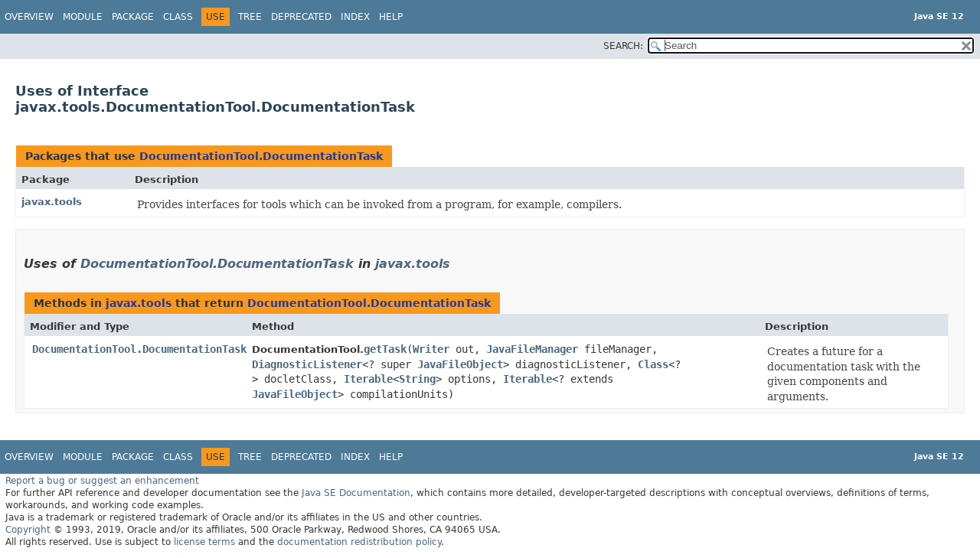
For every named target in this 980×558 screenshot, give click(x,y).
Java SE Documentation (356, 493)
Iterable (368, 379)
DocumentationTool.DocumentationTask (261, 156)
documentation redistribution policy (359, 542)
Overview (29, 17)
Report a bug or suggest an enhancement (102, 481)
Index (355, 17)
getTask (385, 349)
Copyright (28, 530)
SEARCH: (623, 46)
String (417, 379)
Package (133, 17)
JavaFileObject (460, 364)
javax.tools (52, 202)
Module (83, 17)
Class (178, 17)
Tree (250, 17)
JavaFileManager (532, 349)
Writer (431, 349)
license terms (204, 542)
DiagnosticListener (307, 364)
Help (391, 17)
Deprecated (301, 17)
